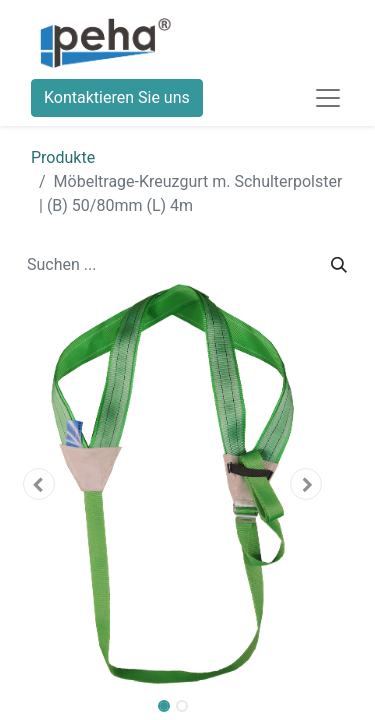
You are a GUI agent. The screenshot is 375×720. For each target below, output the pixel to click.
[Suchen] (339, 265)
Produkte (63, 157)
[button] (38, 484)
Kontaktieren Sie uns (117, 97)
